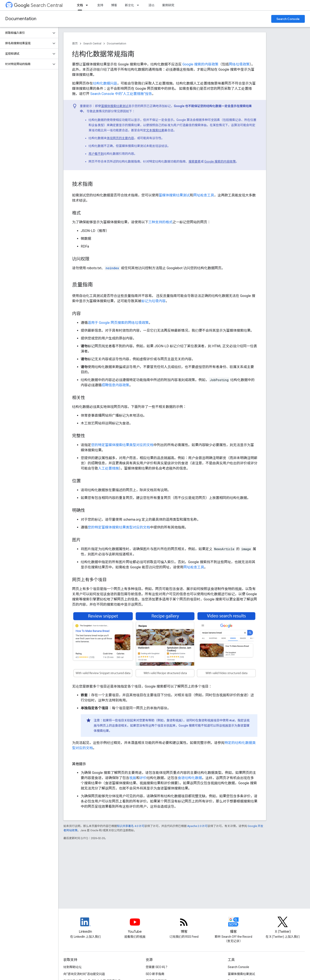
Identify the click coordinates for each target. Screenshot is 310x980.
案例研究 (168, 5)
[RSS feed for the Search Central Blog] (184, 926)
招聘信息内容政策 (115, 385)
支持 (100, 5)
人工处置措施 (108, 468)
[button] (26, 33)
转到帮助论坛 (73, 967)
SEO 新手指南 (155, 974)
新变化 (129, 5)
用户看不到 (96, 154)
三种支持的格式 (160, 222)
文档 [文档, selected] (80, 5)
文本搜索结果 (155, 130)
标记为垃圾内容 (153, 301)
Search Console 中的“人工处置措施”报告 (121, 94)
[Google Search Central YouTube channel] (135, 926)
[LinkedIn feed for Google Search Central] (86, 926)
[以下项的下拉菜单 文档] (88, 5)
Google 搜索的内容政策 (200, 64)
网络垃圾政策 (239, 64)
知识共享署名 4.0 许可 (131, 826)
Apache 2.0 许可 (197, 826)
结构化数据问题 (105, 83)
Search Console (288, 19)
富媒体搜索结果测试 (115, 106)
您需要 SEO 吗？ (157, 967)
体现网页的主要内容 (120, 138)
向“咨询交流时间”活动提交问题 (84, 974)
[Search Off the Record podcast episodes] (233, 926)
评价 (143, 778)
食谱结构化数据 (190, 778)
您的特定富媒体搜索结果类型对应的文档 (122, 445)
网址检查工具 (204, 195)
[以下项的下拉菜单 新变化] (139, 5)
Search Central (38, 5)
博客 (114, 5)
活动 (151, 5)
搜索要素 (195, 161)
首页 (75, 43)
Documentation (21, 19)
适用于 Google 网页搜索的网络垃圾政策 (118, 323)
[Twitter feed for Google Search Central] (283, 926)
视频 (133, 778)
